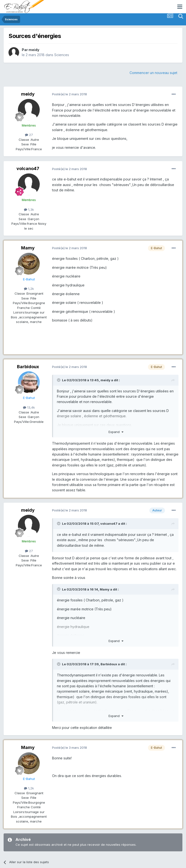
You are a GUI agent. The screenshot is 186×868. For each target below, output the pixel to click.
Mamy (28, 248)
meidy (34, 50)
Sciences (62, 55)
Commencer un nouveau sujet (153, 73)
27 (29, 135)
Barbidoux (28, 367)
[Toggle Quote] (59, 380)
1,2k (29, 289)
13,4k (29, 407)
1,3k (29, 210)
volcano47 (28, 168)
